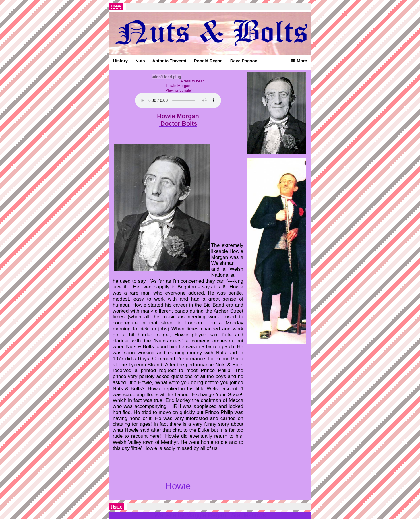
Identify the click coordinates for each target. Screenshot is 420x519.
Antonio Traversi (169, 61)
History (121, 61)
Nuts (140, 61)
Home (116, 6)
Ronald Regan (208, 61)
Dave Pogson (244, 61)
